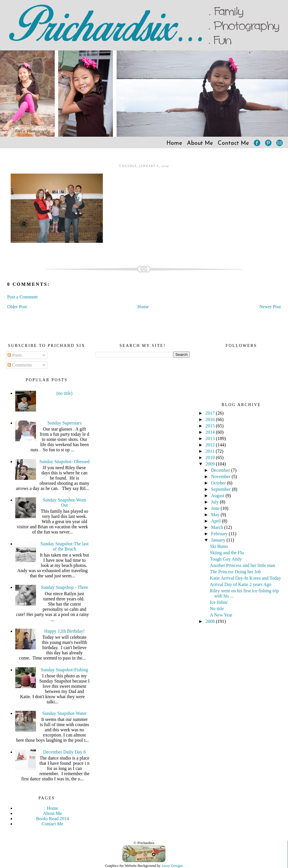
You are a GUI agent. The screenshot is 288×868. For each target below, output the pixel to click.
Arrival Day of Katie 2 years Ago (241, 584)
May (216, 515)
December (221, 470)
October (219, 483)
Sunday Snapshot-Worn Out (64, 502)
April (217, 521)
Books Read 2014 (52, 819)
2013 (211, 438)
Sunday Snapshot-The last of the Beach (64, 546)
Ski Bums (219, 546)
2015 (211, 426)
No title (217, 609)
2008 (211, 621)
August (218, 496)
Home (174, 143)
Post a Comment (22, 297)
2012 (211, 445)
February (220, 534)
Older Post (17, 307)
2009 (211, 464)
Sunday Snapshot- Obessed (65, 462)
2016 (211, 419)
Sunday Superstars (64, 423)
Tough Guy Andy (226, 559)
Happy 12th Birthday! (65, 631)
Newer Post (270, 307)
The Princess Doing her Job (235, 572)
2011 (211, 451)
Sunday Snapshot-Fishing (65, 670)
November (221, 477)
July (216, 502)
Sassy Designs (172, 866)
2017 (211, 413)
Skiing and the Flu (227, 553)
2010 (211, 458)
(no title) (65, 393)
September (221, 489)
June (216, 508)
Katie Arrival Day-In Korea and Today (246, 578)
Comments (20, 365)
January (219, 540)
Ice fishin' (219, 602)
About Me (200, 143)
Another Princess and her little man (242, 565)
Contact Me (233, 143)
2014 (211, 432)
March (218, 527)
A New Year (221, 615)
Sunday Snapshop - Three (65, 587)
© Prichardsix (144, 843)
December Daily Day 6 (65, 752)
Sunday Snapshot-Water (65, 713)
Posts (15, 355)
